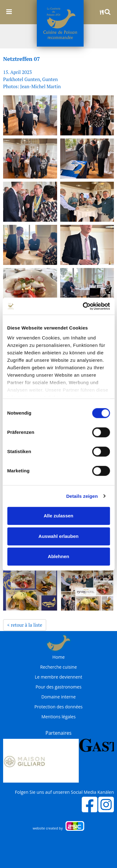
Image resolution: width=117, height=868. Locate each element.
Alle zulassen (58, 516)
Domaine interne (58, 697)
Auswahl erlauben (58, 536)
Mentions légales (59, 717)
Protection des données (58, 707)
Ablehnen (58, 556)
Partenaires (58, 733)
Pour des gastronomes (58, 687)
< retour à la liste (25, 625)
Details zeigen (82, 496)
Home (59, 657)
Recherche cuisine (59, 667)
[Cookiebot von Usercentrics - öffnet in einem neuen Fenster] (83, 306)
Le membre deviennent (59, 677)
